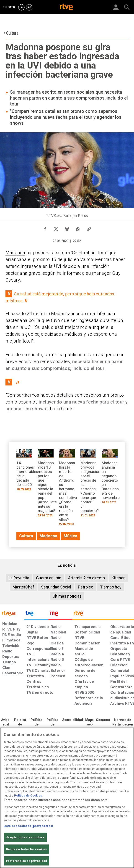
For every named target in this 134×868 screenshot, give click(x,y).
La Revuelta (19, 578)
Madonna (15, 253)
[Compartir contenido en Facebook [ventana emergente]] (45, 228)
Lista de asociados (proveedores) (28, 826)
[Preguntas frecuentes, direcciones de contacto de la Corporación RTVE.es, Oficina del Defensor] (103, 720)
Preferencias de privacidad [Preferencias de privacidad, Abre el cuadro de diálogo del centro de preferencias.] (27, 861)
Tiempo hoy (111, 587)
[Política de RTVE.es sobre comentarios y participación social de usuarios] (123, 722)
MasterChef (23, 587)
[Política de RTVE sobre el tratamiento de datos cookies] (36, 725)
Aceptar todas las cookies (25, 837)
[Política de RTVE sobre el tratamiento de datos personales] (20, 725)
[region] (67, 798)
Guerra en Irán (49, 578)
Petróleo (86, 587)
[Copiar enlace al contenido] (89, 228)
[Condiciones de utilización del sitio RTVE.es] (5, 722)
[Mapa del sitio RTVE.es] (89, 722)
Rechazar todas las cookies (26, 849)
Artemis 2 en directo (86, 578)
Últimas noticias (67, 596)
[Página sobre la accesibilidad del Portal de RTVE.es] (73, 720)
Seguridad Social (56, 587)
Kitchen (119, 578)
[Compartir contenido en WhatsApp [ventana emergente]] (78, 228)
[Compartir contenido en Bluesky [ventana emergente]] (67, 228)
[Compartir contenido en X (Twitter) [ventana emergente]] (56, 228)
